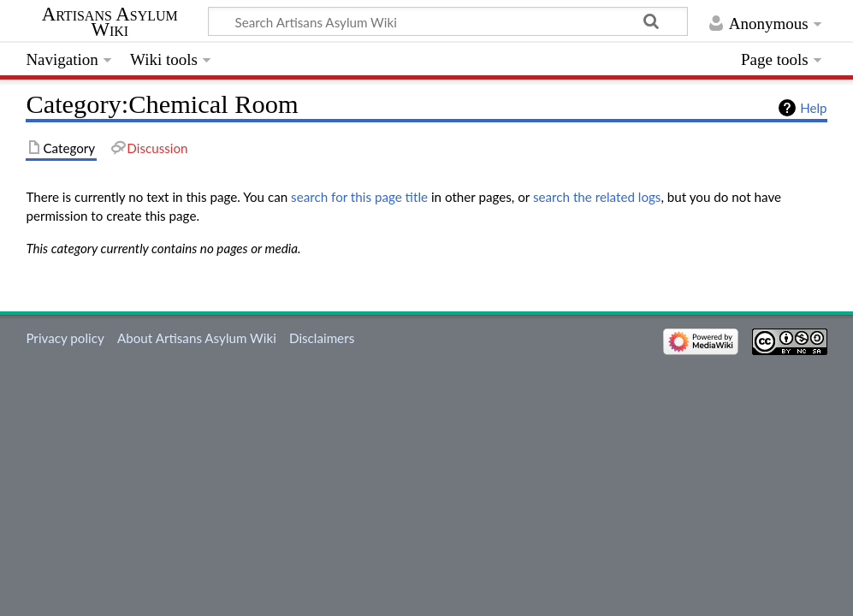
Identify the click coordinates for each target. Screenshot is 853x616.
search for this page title (359, 197)
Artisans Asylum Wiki (110, 22)
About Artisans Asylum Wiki (197, 338)
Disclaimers (322, 338)
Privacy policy (65, 338)
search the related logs (597, 197)
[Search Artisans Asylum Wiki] (448, 21)
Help (813, 108)
